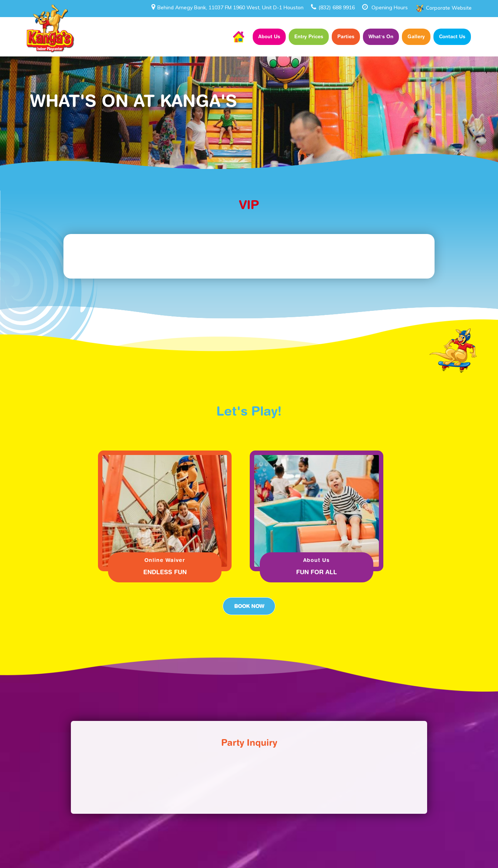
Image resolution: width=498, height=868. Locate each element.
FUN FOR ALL (317, 572)
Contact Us (452, 36)
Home (239, 37)
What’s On (381, 36)
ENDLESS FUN (165, 572)
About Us (269, 36)
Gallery (416, 36)
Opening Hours (390, 7)
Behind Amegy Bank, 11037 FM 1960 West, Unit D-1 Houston (227, 7)
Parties (346, 36)
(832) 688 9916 (333, 7)
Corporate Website (449, 8)
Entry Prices (309, 36)
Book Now (249, 606)
